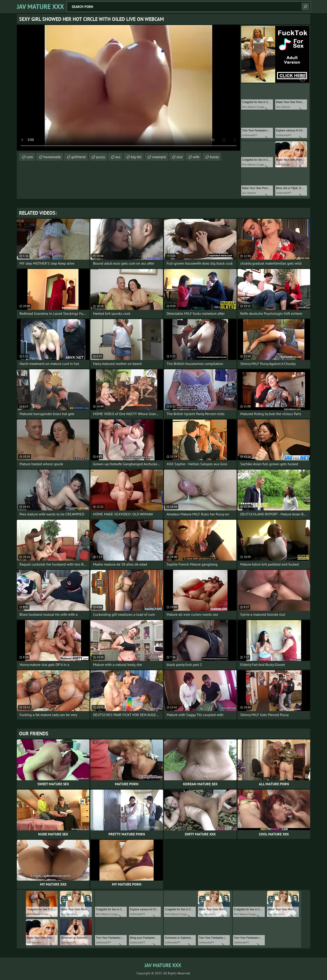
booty (214, 157)
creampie (159, 157)
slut (179, 157)
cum (30, 157)
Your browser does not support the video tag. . (129, 88)
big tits (136, 157)
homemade (52, 157)
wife (196, 157)
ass (118, 157)
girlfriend (78, 157)
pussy (100, 157)
